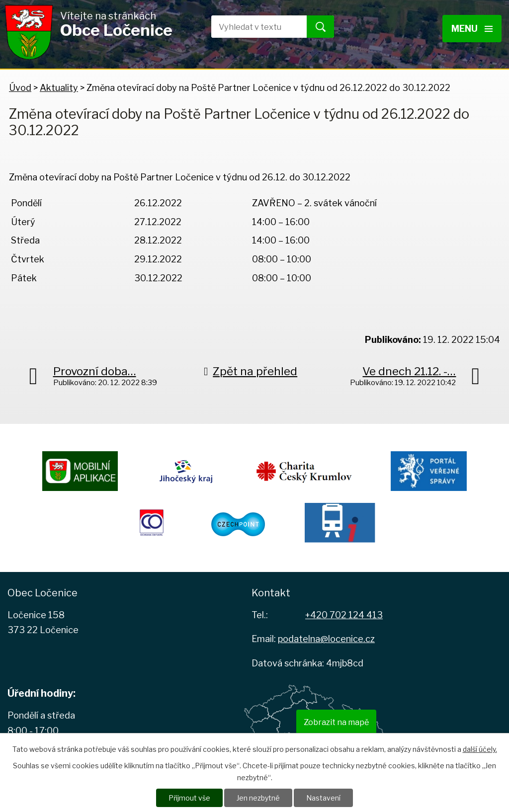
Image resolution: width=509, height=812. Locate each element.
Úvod (20, 88)
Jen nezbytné (258, 798)
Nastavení (323, 798)
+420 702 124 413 (344, 615)
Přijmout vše (189, 798)
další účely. (480, 749)
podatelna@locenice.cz (326, 639)
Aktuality (59, 88)
